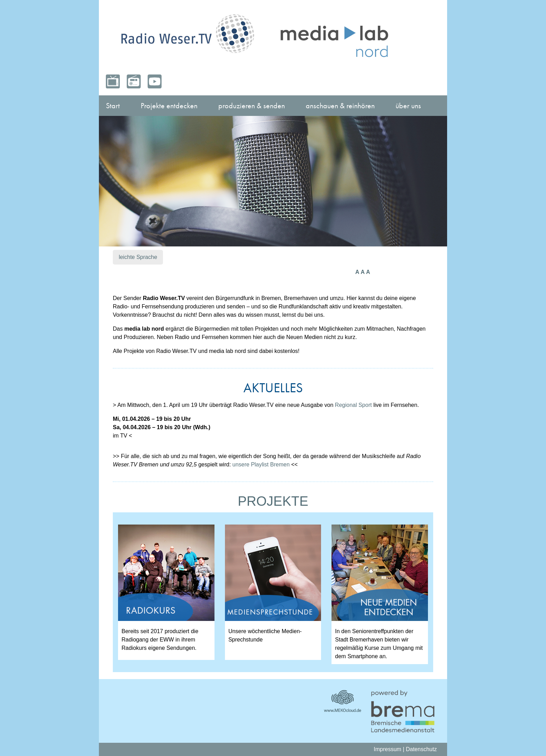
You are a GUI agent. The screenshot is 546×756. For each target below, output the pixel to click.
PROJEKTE (273, 501)
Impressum (387, 749)
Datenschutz (421, 749)
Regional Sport (353, 405)
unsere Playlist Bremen (261, 464)
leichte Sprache (138, 257)
